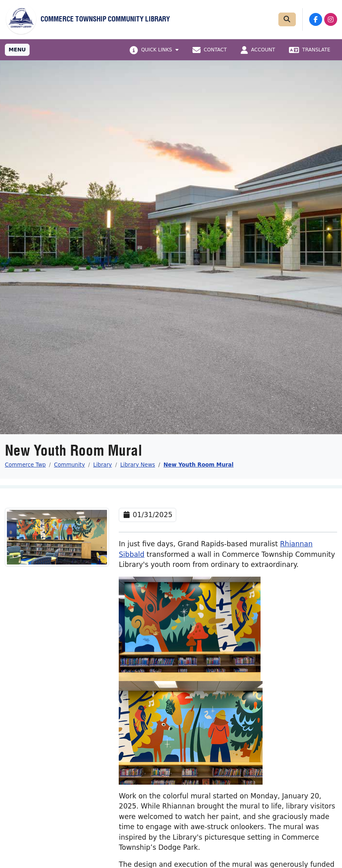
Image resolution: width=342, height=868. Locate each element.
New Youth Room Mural (198, 465)
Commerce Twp (25, 465)
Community (69, 465)
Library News (138, 465)
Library (103, 465)
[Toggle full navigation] (17, 50)
